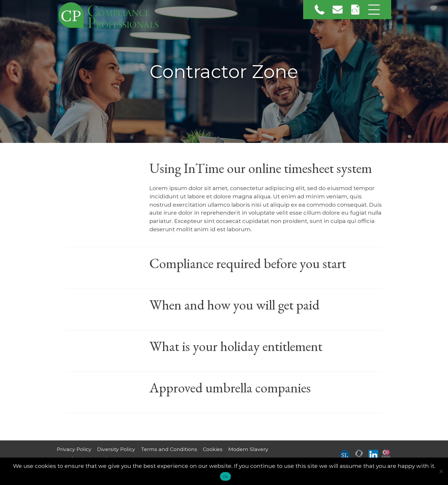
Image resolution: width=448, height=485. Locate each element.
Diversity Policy (116, 449)
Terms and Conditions (169, 449)
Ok (225, 477)
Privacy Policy (74, 449)
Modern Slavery (248, 449)
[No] (441, 471)
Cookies (213, 449)
